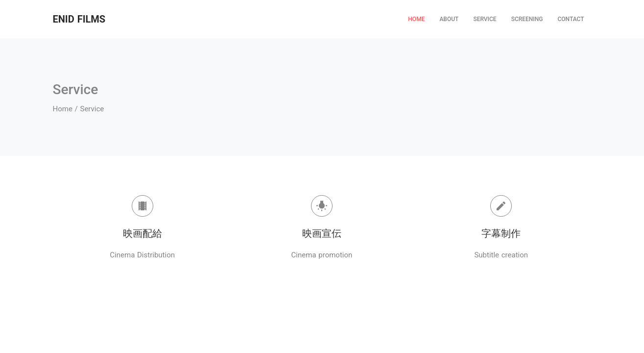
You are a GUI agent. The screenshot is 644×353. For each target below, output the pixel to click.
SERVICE (485, 19)
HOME (416, 19)
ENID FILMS (79, 19)
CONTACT (571, 19)
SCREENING (527, 19)
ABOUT (449, 19)
